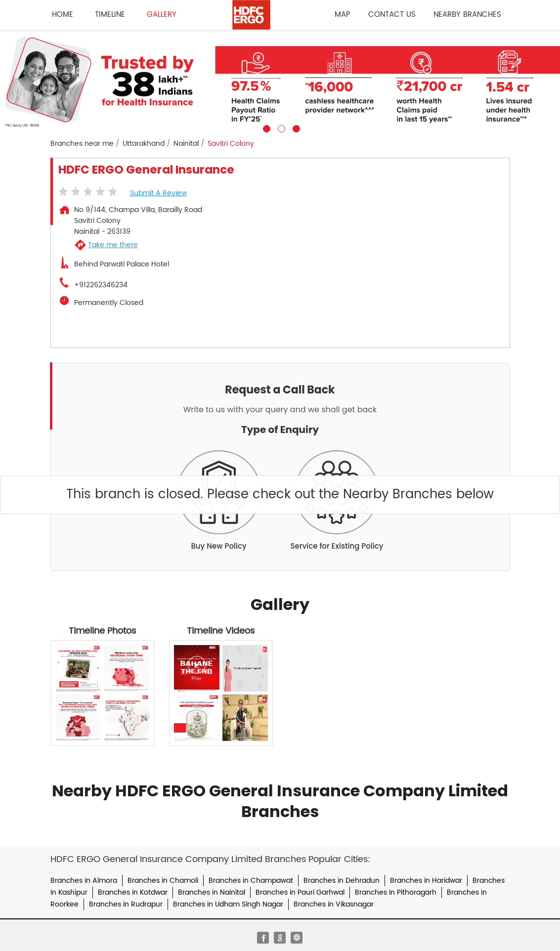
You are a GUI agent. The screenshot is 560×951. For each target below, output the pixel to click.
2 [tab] (280, 128)
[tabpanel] (280, 81)
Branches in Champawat (251, 881)
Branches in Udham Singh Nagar (228, 904)
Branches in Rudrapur (126, 904)
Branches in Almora (84, 881)
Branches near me (82, 144)
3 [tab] (295, 128)
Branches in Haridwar (426, 881)
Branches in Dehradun (342, 881)
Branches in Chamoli (163, 881)
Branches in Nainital (212, 892)
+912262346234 (101, 285)
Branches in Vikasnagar (334, 904)
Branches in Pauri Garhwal (300, 892)
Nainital (186, 144)
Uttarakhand (144, 144)
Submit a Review (158, 193)
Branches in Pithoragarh (396, 892)
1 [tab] (265, 128)
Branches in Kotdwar (133, 892)
